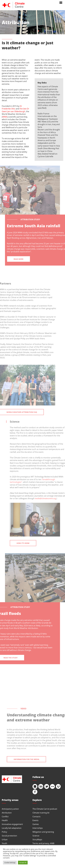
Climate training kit (41, 813)
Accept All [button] (23, 862)
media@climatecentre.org (49, 498)
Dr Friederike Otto (12, 107)
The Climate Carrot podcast (45, 809)
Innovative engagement (12, 824)
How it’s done (27, 543)
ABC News (42, 122)
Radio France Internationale (44, 115)
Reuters (41, 130)
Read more (22, 259)
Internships (38, 828)
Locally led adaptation (12, 828)
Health (5, 820)
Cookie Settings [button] (10, 862)
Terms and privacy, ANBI (43, 843)
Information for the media (30, 759)
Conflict (5, 816)
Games (36, 824)
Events (35, 820)
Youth (4, 843)
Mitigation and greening (43, 832)
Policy (4, 832)
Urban (5, 839)
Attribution (7, 813)
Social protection (9, 836)
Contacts (36, 816)
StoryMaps (37, 839)
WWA (5, 117)
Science (36, 836)
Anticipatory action (10, 809)
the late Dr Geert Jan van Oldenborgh (15, 110)
